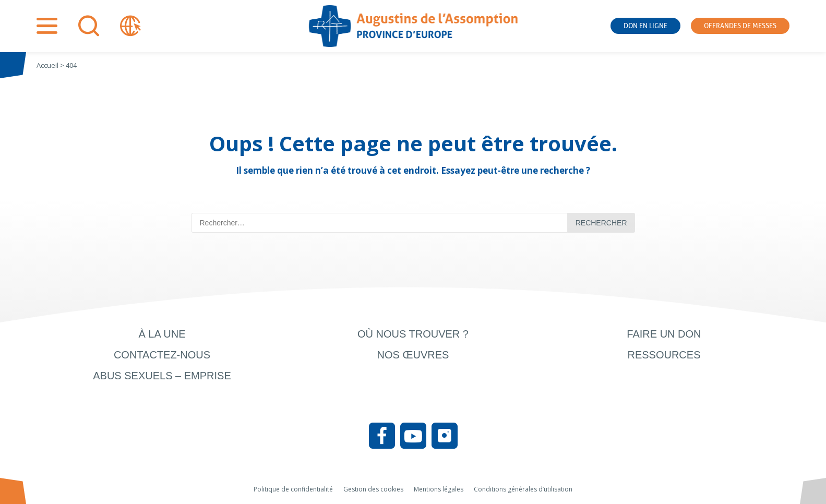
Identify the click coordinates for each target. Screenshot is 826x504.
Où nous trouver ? (413, 334)
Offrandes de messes (740, 26)
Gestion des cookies (373, 489)
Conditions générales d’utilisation (523, 489)
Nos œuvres (413, 355)
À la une (162, 334)
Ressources (664, 355)
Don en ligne (645, 26)
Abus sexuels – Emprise (162, 376)
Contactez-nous (162, 355)
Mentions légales (439, 489)
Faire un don (664, 334)
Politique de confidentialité (293, 489)
